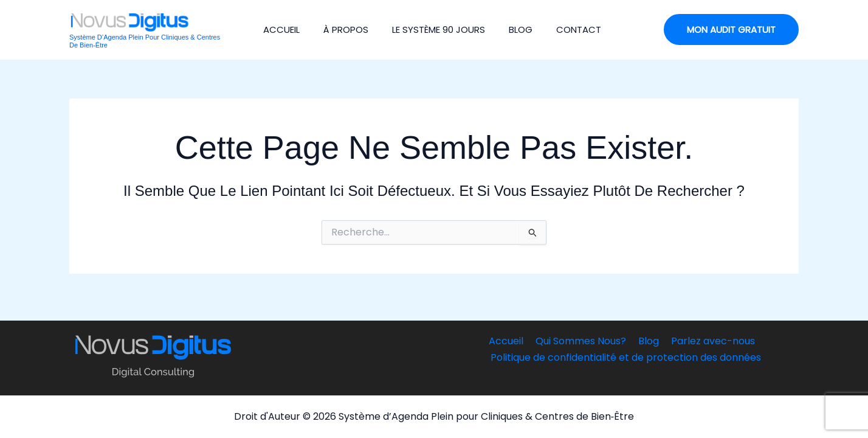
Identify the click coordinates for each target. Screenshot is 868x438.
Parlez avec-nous (709, 341)
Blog (510, 30)
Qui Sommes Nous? (582, 341)
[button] (731, 30)
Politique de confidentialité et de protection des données (626, 357)
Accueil (278, 30)
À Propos (340, 30)
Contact (565, 30)
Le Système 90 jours (430, 30)
